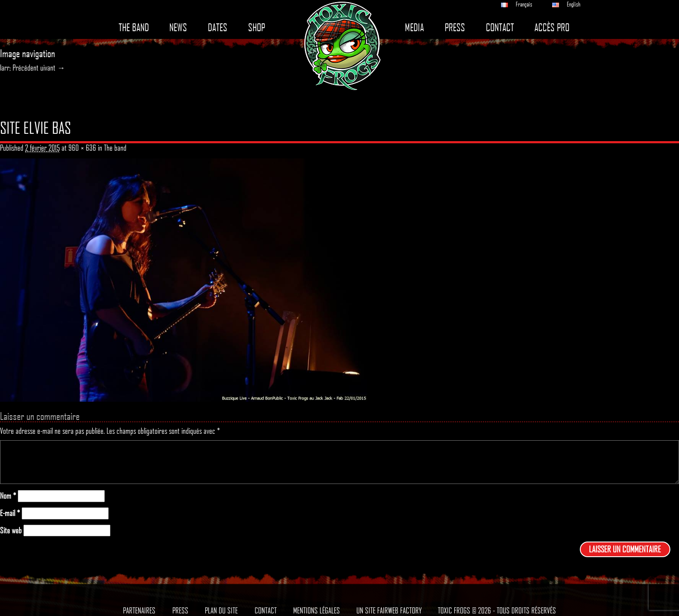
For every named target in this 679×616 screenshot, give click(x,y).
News (178, 27)
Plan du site (221, 610)
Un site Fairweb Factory (389, 610)
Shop (257, 27)
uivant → (53, 68)
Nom (8, 496)
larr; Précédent (19, 68)
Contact (500, 27)
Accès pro (552, 27)
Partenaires (139, 610)
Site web (11, 531)
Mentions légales (317, 610)
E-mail (10, 513)
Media (414, 27)
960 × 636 (82, 148)
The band (134, 27)
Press (455, 27)
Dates (218, 27)
